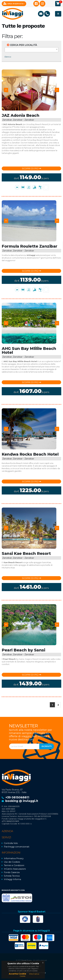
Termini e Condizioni (14, 865)
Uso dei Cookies (12, 862)
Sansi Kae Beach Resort (26, 553)
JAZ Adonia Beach (20, 115)
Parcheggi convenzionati (17, 847)
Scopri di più (32, 168)
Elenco (8, 57)
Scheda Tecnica (12, 876)
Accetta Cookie (18, 974)
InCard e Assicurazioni (15, 869)
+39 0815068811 (17, 797)
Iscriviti (47, 746)
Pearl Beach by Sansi (23, 650)
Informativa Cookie (29, 975)
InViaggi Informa (12, 879)
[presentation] (6, 90)
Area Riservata (13, 3)
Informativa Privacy (14, 858)
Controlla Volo (11, 843)
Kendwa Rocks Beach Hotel (30, 454)
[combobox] (32, 50)
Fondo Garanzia (12, 872)
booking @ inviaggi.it (22, 801)
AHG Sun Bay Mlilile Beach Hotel (29, 350)
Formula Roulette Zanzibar (30, 246)
